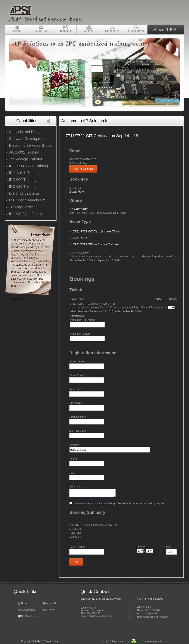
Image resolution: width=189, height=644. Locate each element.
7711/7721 (80, 238)
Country (75, 445)
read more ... (17, 299)
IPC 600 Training (23, 180)
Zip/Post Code (78, 431)
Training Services (23, 207)
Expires (141, 547)
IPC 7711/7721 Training (28, 166)
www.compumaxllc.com (156, 641)
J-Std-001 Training (24, 152)
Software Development (28, 139)
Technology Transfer (26, 159)
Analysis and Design (26, 132)
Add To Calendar (83, 169)
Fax (72, 473)
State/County (78, 417)
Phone (73, 459)
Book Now (77, 192)
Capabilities (26, 610)
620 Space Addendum (27, 200)
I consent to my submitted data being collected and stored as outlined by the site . (118, 503)
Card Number (77, 547)
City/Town (76, 403)
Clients (48, 610)
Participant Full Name (83, 320)
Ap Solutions (79, 209)
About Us (50, 603)
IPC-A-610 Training (25, 173)
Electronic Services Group (30, 145)
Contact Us (26, 616)
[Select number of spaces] (171, 307)
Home (23, 603)
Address (75, 389)
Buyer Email (77, 375)
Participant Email (80, 334)
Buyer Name (77, 361)
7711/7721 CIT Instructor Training (96, 244)
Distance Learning (24, 193)
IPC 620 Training (23, 186)
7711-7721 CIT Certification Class (96, 231)
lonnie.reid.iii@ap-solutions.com (96, 616)
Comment (75, 487)
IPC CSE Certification (27, 214)
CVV (169, 547)
